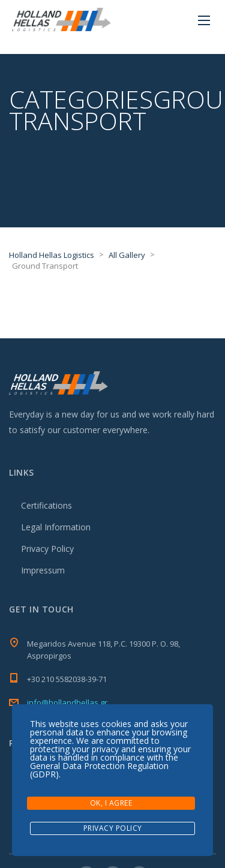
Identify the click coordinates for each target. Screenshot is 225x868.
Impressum (43, 570)
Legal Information (56, 527)
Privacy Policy (47, 549)
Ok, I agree (111, 803)
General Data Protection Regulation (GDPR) (99, 770)
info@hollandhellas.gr (67, 702)
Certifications (46, 505)
